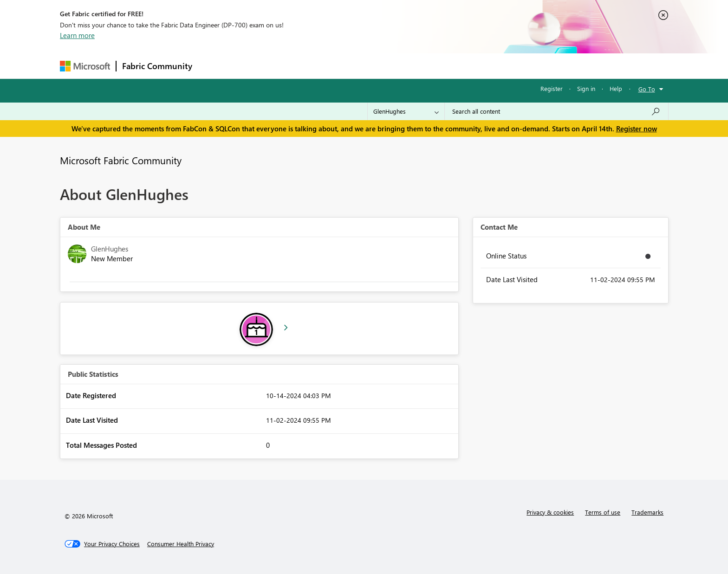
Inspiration (254, 66)
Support (450, 66)
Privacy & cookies (550, 512)
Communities (334, 66)
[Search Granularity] (406, 111)
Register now (637, 129)
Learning (411, 66)
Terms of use (603, 512)
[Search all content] (556, 111)
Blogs (375, 66)
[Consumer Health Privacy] (181, 544)
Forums (213, 66)
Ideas (292, 66)
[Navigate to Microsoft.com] (85, 66)
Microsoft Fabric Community (121, 160)
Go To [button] (647, 89)
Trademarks (647, 512)
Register (552, 88)
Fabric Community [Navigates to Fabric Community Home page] (157, 66)
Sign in (586, 88)
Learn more (77, 35)
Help (616, 88)
